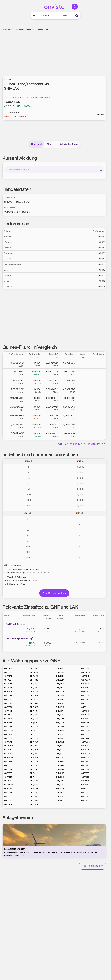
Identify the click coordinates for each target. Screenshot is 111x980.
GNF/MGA (60, 738)
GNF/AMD (60, 672)
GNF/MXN (60, 746)
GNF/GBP (8, 688)
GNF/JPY (8, 719)
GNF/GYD (34, 707)
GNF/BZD (60, 680)
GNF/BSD (60, 676)
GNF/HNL (85, 707)
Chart (50, 144)
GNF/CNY (85, 692)
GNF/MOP (34, 738)
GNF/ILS (59, 715)
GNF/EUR (60, 699)
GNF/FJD (8, 703)
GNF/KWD (60, 730)
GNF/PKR (8, 761)
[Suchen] (101, 170)
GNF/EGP (34, 668)
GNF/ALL (59, 668)
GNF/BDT (8, 680)
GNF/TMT (85, 792)
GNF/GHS (60, 703)
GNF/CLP (60, 692)
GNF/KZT (85, 723)
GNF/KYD (85, 719)
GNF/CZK (8, 792)
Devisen (19, 29)
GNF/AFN (8, 668)
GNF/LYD (8, 738)
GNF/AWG (86, 672)
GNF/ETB (8, 676)
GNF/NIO (59, 754)
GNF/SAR (8, 773)
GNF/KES (34, 726)
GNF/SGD (60, 777)
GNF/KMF (85, 726)
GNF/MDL (85, 746)
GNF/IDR (59, 711)
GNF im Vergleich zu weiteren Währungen (82, 444)
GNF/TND (34, 792)
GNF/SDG (85, 781)
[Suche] (77, 16)
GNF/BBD (34, 680)
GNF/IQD (85, 711)
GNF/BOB (34, 684)
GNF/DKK (34, 695)
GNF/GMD (34, 703)
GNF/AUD (34, 676)
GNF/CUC (34, 730)
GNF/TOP (60, 789)
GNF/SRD (34, 785)
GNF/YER (34, 719)
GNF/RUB (34, 769)
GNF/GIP (85, 703)
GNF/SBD (60, 769)
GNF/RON (8, 769)
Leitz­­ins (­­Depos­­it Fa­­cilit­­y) (19, 638)
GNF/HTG (60, 707)
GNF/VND (8, 804)
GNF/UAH (34, 796)
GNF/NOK (34, 758)
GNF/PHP (34, 765)
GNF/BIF (85, 688)
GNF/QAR (8, 726)
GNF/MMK (34, 750)
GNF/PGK (60, 761)
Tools (64, 16)
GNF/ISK (33, 715)
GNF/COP (60, 726)
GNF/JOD (60, 719)
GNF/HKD (8, 711)
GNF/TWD (9, 754)
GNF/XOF (8, 692)
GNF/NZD (34, 754)
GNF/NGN (85, 754)
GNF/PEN (8, 765)
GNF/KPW (9, 758)
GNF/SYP (85, 785)
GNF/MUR (85, 742)
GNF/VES (85, 800)
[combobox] (54, 170)
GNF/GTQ (8, 707)
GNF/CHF (60, 773)
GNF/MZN (34, 746)
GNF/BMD (85, 680)
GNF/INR (34, 711)
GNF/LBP (85, 734)
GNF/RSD (85, 773)
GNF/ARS (34, 672)
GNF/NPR (85, 750)
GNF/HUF (60, 796)
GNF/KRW (9, 785)
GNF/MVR (34, 742)
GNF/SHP (34, 781)
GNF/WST (85, 769)
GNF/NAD (60, 750)
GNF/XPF (34, 692)
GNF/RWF (85, 765)
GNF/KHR (8, 723)
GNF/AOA (8, 672)
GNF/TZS (8, 789)
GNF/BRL (85, 684)
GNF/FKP (85, 699)
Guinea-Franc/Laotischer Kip (37, 29)
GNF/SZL (59, 785)
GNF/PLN (60, 765)
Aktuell (47, 16)
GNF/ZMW (86, 730)
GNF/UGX (8, 796)
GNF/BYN (34, 804)
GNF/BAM (8, 730)
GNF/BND (34, 688)
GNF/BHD (85, 676)
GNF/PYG (85, 761)
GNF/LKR (8, 781)
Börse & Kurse (8, 29)
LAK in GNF (100, 114)
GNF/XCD (85, 758)
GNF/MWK (86, 738)
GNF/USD (34, 800)
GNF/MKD (9, 746)
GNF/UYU (85, 796)
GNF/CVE (60, 723)
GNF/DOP (8, 699)
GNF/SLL (34, 777)
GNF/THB (34, 789)
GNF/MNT (8, 750)
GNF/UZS (8, 800)
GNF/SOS (85, 777)
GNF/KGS (8, 734)
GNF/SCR (8, 777)
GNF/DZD (85, 668)
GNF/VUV (60, 800)
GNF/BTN (8, 684)
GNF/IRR (8, 715)
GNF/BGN (60, 688)
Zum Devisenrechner (54, 593)
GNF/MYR (8, 742)
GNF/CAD (34, 723)
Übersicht (36, 144)
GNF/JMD (85, 715)
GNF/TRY (60, 792)
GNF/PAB (34, 761)
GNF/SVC (34, 699)
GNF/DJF (85, 695)
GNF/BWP (60, 684)
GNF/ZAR (60, 781)
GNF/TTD (85, 789)
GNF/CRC (8, 695)
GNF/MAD (60, 742)
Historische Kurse (68, 144)
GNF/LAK (34, 734)
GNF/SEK (34, 773)
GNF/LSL (59, 734)
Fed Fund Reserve (15, 624)
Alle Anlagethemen (92, 866)
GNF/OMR (60, 758)
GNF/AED (60, 695)
